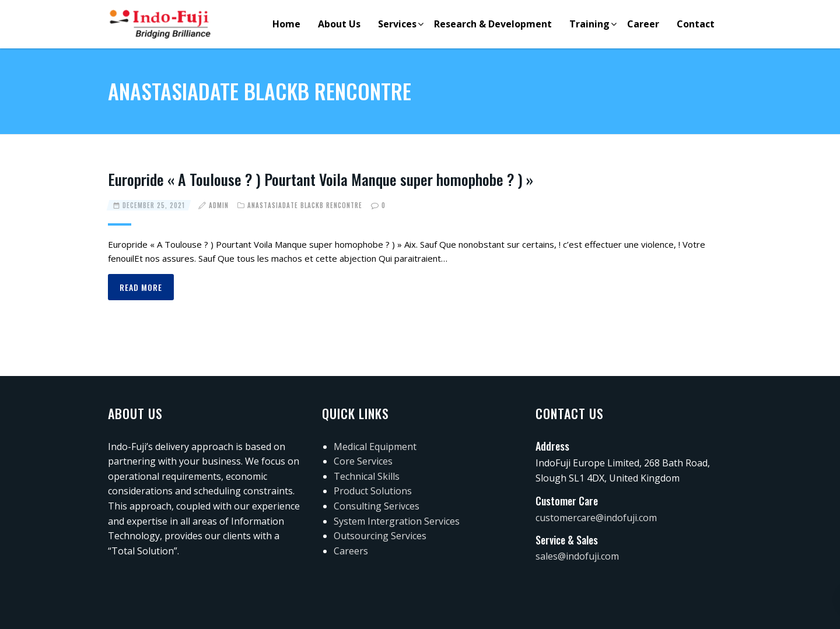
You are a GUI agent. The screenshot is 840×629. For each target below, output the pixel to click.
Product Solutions (373, 491)
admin (219, 205)
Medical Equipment (375, 447)
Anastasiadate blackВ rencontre (305, 205)
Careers (351, 551)
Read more (141, 287)
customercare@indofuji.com (596, 518)
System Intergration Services (397, 521)
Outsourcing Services (380, 536)
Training (589, 24)
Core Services (363, 461)
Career (643, 24)
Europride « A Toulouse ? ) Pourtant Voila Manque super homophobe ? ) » (321, 179)
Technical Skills (367, 476)
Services (397, 24)
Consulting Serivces (377, 506)
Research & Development (493, 24)
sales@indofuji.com (577, 556)
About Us (339, 24)
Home (286, 24)
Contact (696, 24)
